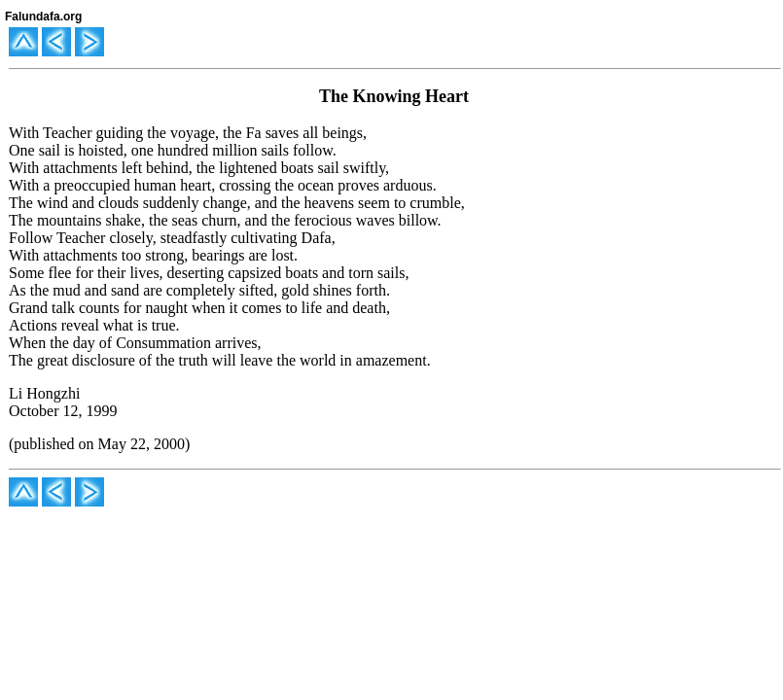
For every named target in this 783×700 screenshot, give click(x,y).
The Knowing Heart (394, 96)
